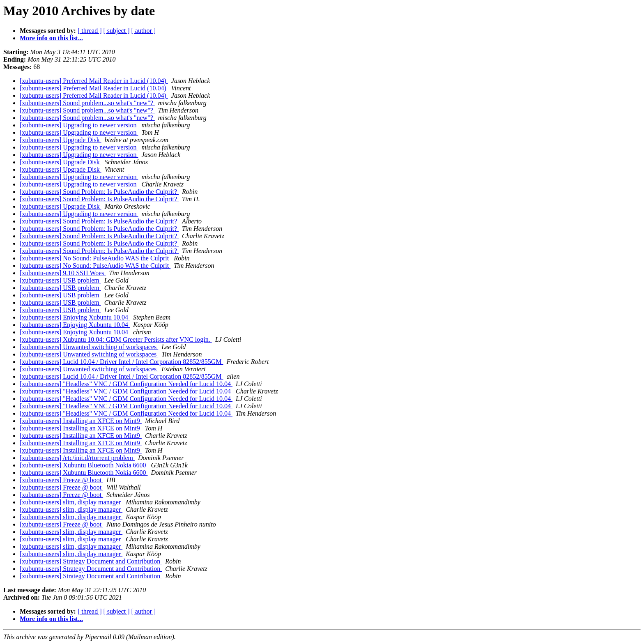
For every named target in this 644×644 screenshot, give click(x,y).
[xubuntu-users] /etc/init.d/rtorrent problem (77, 458)
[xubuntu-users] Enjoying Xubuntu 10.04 (75, 317)
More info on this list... (51, 38)
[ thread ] (90, 31)
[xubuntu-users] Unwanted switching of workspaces (89, 347)
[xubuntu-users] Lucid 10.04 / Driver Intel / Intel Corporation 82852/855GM (121, 362)
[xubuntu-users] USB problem (60, 280)
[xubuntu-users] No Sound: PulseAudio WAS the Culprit (95, 258)
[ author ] (144, 31)
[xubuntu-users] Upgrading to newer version (79, 125)
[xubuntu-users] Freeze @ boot (61, 480)
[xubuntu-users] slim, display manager (71, 502)
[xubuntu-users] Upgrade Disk (61, 140)
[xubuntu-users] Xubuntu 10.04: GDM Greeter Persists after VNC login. (116, 339)
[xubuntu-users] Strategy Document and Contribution (91, 561)
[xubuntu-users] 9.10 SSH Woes (63, 273)
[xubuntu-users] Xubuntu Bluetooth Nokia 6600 (84, 465)
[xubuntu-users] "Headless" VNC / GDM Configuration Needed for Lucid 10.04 (126, 384)
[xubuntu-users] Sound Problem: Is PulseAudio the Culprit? (99, 192)
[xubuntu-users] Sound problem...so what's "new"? (87, 103)
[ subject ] (117, 31)
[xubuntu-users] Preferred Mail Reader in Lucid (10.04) (94, 81)
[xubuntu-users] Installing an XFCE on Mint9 (81, 421)
